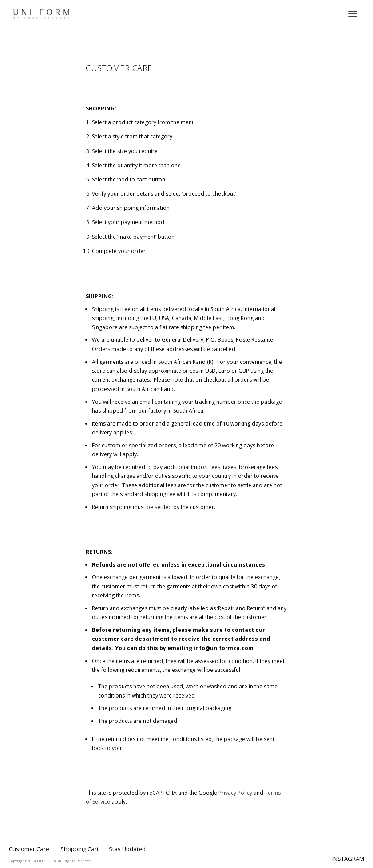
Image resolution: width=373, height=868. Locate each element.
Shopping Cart (79, 849)
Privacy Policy (235, 793)
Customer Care (29, 849)
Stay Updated (127, 849)
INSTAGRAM (348, 859)
